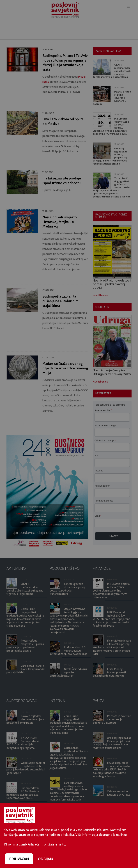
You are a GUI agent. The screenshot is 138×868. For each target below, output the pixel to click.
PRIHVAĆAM (19, 859)
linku (124, 835)
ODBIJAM (45, 859)
